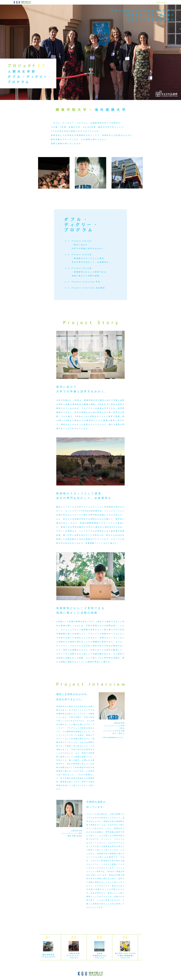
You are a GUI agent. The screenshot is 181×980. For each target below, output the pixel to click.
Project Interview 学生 (86, 282)
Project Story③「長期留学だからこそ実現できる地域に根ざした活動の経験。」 (89, 272)
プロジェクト (162, 2)
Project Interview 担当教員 (88, 288)
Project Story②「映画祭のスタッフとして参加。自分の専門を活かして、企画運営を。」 (93, 258)
